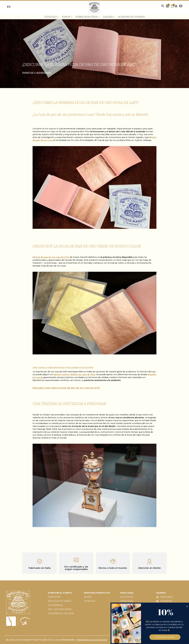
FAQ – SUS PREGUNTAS (60, 609)
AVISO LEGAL (127, 593)
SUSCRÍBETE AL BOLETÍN (61, 613)
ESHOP (88, 597)
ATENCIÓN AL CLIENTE (60, 593)
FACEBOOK (164, 601)
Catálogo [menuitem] (51, 17)
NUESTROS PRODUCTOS (97, 593)
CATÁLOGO (90, 601)
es (9, 7)
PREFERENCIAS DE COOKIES (92, 640)
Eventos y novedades (37, 73)
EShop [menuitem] (67, 17)
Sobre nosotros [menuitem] (87, 17)
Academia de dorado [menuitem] (131, 17)
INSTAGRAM (164, 597)
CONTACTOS (54, 597)
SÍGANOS (161, 593)
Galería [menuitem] (109, 17)
